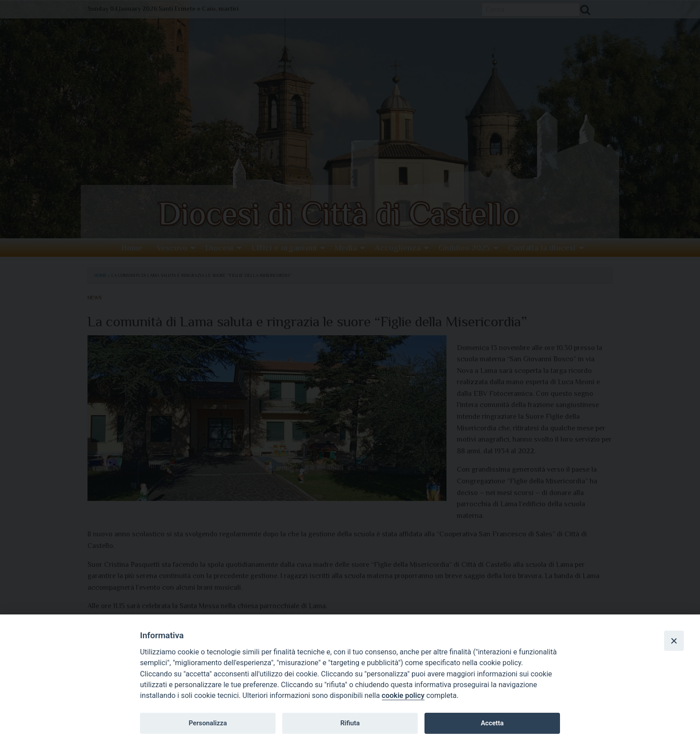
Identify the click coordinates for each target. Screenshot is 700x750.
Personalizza (208, 723)
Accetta (492, 723)
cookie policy (403, 695)
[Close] (674, 640)
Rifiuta (350, 723)
